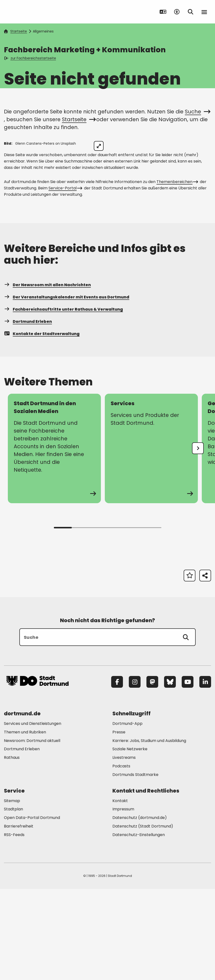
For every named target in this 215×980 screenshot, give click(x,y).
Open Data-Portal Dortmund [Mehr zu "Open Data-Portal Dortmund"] (32, 909)
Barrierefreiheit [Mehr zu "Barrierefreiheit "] (19, 918)
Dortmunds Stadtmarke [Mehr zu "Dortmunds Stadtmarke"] (135, 866)
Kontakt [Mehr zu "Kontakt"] (120, 892)
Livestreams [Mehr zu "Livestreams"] (124, 849)
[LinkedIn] (205, 773)
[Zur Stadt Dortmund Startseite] (37, 12)
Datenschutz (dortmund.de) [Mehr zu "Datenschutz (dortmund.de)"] (140, 909)
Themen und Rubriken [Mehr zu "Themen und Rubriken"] (25, 823)
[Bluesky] (170, 773)
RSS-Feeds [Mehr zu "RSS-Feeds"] (14, 926)
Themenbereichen (177, 273)
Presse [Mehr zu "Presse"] (119, 823)
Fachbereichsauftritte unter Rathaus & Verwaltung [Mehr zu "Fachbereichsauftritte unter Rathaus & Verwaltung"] (63, 401)
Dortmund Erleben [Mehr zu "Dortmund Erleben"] (28, 413)
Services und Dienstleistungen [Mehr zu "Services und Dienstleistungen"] (33, 815)
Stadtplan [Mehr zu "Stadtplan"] (13, 900)
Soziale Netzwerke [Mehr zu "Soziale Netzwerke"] (130, 840)
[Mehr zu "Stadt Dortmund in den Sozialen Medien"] (54, 540)
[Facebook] (117, 773)
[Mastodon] (152, 773)
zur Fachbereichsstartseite (30, 58)
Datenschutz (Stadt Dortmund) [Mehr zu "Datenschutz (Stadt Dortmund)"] (143, 918)
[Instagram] (135, 773)
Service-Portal (65, 279)
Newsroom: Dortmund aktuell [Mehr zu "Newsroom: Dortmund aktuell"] (32, 832)
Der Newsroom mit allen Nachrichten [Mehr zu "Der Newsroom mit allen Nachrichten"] (47, 376)
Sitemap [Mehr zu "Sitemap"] (12, 892)
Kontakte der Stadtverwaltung (42, 425)
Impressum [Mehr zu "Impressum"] (123, 900)
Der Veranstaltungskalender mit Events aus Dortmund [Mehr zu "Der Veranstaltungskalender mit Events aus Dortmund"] (67, 388)
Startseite (15, 31)
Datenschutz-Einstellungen (139, 926)
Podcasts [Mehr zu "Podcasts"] (121, 857)
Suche (197, 112)
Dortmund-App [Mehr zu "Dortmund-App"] (127, 815)
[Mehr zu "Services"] (151, 540)
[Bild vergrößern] (202, 146)
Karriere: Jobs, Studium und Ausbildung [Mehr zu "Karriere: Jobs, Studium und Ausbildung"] (149, 832)
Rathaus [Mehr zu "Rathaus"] (12, 849)
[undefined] (198, 540)
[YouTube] (188, 773)
